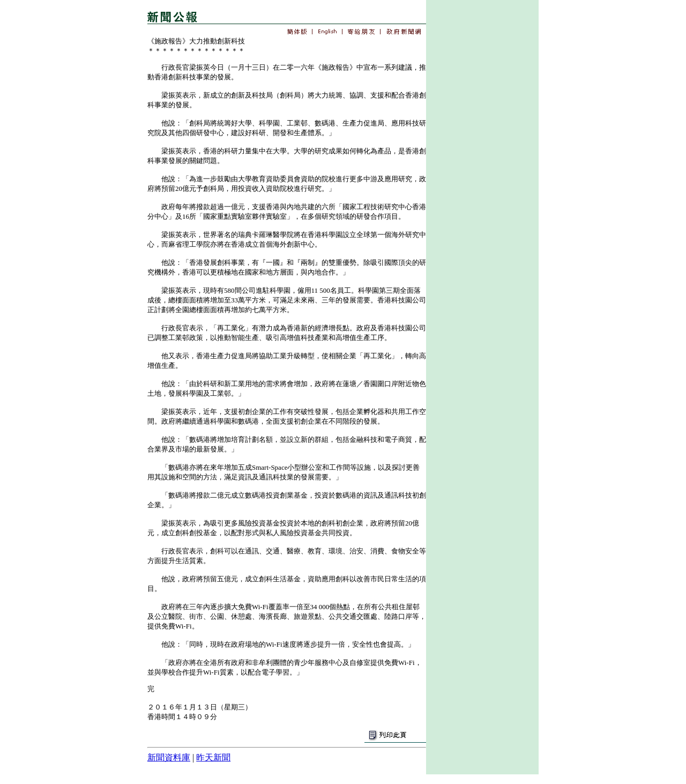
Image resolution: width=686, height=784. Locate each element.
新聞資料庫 (169, 757)
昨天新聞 (213, 757)
